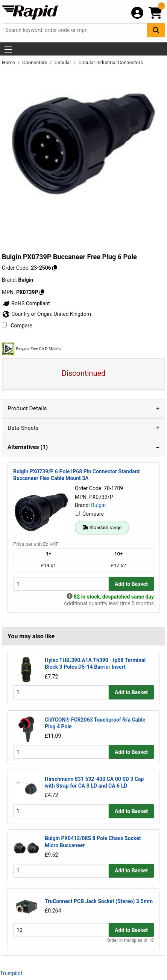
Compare (17, 326)
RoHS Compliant (26, 303)
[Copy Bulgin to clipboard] (42, 292)
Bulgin (98, 505)
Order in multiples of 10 (131, 940)
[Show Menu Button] (8, 50)
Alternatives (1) (28, 447)
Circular (64, 62)
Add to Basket (131, 584)
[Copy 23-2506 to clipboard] (55, 268)
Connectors (35, 62)
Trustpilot (11, 973)
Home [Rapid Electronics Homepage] (9, 62)
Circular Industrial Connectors (111, 62)
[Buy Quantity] (61, 584)
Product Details (27, 408)
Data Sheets (23, 428)
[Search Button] (156, 30)
